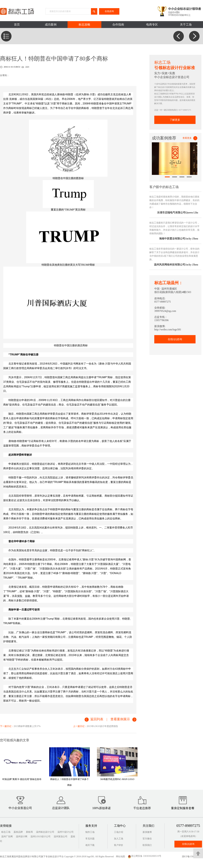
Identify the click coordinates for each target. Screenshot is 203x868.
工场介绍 (119, 832)
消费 (74, 427)
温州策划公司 (61, 837)
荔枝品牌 (18, 832)
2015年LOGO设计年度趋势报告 (102, 726)
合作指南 (118, 25)
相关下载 (90, 845)
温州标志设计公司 (45, 832)
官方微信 (147, 839)
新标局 (29, 832)
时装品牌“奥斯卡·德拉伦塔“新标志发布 (22, 779)
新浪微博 (147, 832)
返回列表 (97, 719)
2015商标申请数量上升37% (27, 726)
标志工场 (6, 832)
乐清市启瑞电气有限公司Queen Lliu (178, 213)
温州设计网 (22, 837)
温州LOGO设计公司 (41, 837)
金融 (27, 596)
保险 (20, 596)
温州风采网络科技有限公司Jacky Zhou (176, 265)
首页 (17, 25)
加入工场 (119, 839)
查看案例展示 (120, 719)
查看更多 (187, 138)
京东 (14, 669)
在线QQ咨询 (175, 339)
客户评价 (119, 845)
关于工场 (186, 25)
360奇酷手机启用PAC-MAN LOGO (117, 779)
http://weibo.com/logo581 (168, 329)
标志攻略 (84, 25)
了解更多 (175, 120)
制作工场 (90, 832)
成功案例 (51, 25)
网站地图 (122, 857)
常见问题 (90, 839)
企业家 (44, 550)
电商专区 (152, 25)
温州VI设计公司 (66, 832)
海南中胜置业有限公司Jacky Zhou (179, 239)
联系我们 (147, 845)
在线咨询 (109, 11)
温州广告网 (7, 837)
